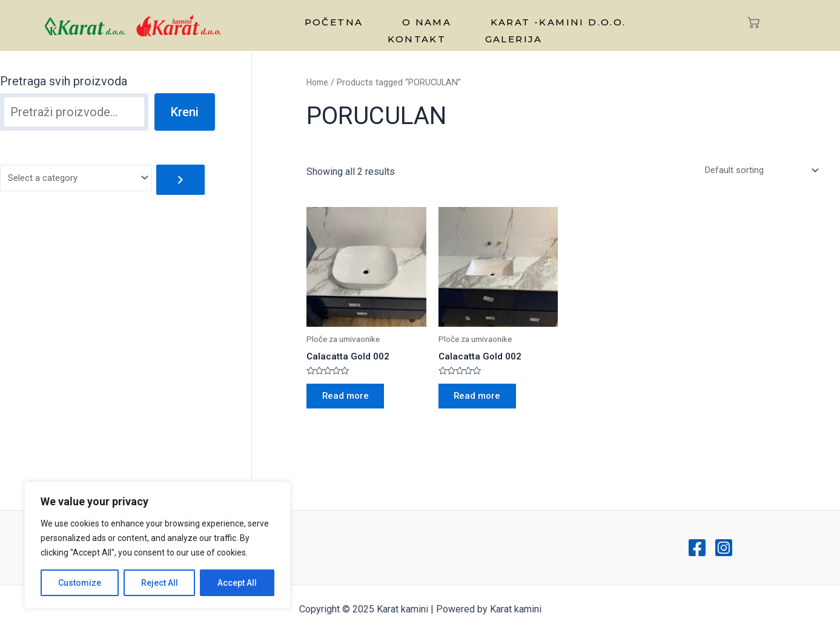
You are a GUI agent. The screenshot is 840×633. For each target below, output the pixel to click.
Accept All (237, 583)
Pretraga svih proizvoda (64, 81)
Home (319, 82)
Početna (306, 19)
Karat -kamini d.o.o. (502, 19)
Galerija (465, 31)
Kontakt (625, 19)
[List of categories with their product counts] (80, 179)
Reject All (160, 583)
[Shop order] (756, 171)
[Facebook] (697, 548)
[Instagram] (724, 548)
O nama (384, 19)
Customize (80, 583)
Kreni (185, 112)
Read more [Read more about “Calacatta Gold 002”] (349, 400)
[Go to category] (190, 180)
